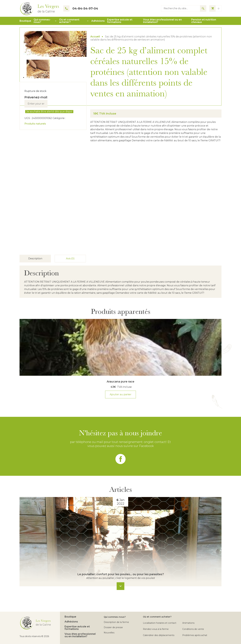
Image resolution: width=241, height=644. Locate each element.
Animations (188, 623)
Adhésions (98, 21)
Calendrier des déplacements (159, 635)
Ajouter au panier (121, 394)
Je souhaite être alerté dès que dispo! (49, 112)
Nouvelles (109, 633)
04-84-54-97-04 (81, 8)
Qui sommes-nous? (42, 21)
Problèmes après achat (195, 635)
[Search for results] (203, 8)
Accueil (95, 37)
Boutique (25, 21)
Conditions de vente (193, 629)
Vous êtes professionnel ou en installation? (162, 21)
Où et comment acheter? (69, 21)
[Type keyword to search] (181, 8)
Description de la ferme (116, 622)
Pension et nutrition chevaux (204, 21)
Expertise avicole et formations (120, 21)
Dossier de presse (113, 627)
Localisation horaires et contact (160, 623)
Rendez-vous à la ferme (156, 629)
